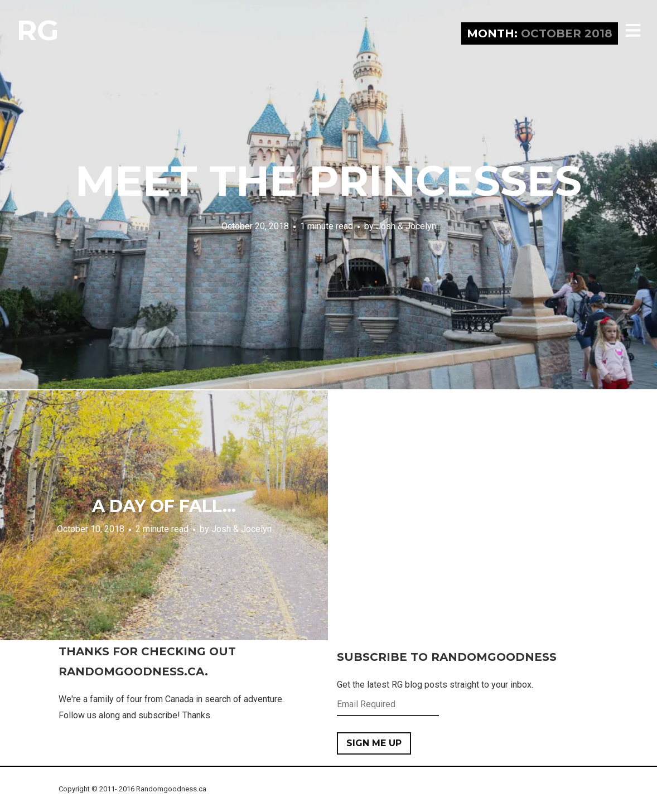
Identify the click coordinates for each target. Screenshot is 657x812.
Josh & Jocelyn (406, 226)
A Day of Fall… (164, 506)
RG (38, 30)
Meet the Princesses (328, 181)
